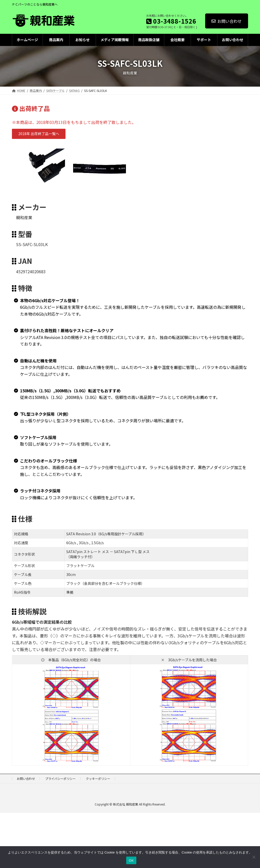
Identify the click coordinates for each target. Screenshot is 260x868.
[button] (39, 134)
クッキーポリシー (98, 778)
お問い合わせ (227, 21)
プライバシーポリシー (60, 778)
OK (131, 861)
